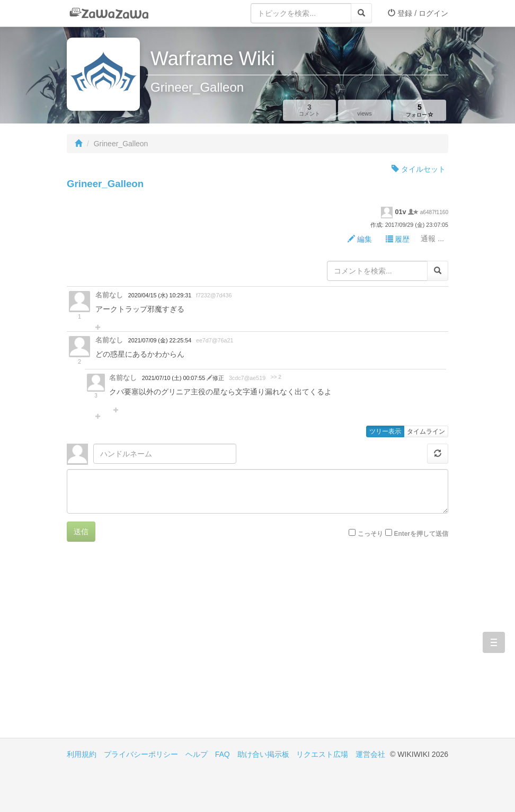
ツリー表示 (385, 431)
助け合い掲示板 (263, 754)
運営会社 (370, 754)
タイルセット (419, 169)
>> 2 (276, 377)
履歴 (398, 239)
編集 (360, 239)
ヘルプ (197, 754)
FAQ (223, 754)
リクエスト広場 (322, 754)
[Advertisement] (162, 648)
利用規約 (82, 754)
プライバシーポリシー (141, 754)
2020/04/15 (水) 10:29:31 (160, 295)
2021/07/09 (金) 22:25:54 (160, 340)
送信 (81, 532)
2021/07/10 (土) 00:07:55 (174, 378)
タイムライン (426, 431)
